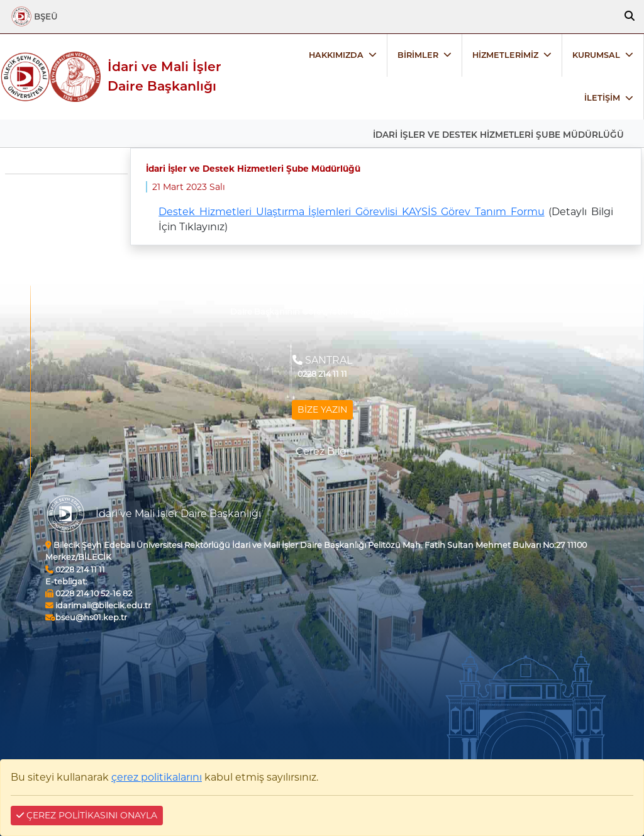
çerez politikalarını (157, 777)
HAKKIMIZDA (336, 55)
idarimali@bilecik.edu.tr (98, 605)
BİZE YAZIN (322, 410)
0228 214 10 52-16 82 (89, 594)
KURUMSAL (596, 55)
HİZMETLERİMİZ (505, 55)
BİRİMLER (418, 55)
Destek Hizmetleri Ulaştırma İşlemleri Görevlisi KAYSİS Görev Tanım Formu (351, 212)
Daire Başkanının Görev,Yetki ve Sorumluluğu (322, 312)
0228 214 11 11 (75, 570)
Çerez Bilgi (322, 451)
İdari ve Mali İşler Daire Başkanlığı (164, 76)
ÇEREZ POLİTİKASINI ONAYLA (87, 815)
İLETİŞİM (602, 98)
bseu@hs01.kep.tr (86, 617)
